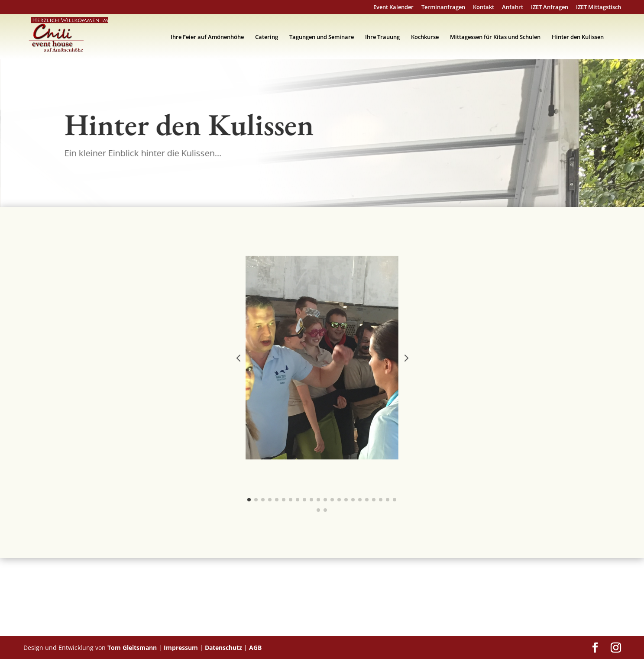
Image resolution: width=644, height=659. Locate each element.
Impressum (181, 648)
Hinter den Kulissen (578, 37)
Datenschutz (223, 648)
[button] (238, 358)
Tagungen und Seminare (322, 37)
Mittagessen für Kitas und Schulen (495, 37)
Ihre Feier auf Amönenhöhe (207, 37)
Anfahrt (513, 8)
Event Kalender (393, 8)
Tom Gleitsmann (132, 648)
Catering (267, 37)
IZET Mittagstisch (599, 8)
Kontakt (484, 8)
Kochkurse (425, 37)
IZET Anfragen (550, 8)
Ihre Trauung (382, 37)
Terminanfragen (443, 8)
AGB (255, 648)
